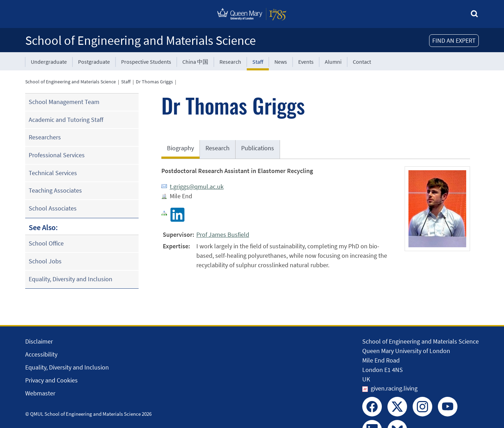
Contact (362, 62)
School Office (46, 243)
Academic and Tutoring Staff (66, 120)
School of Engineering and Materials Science (141, 40)
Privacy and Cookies (51, 380)
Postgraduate (94, 62)
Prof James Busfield (223, 234)
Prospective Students (146, 62)
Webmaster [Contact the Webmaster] (40, 393)
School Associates (53, 208)
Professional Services (57, 155)
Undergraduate (49, 62)
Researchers (45, 137)
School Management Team (64, 102)
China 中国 (195, 62)
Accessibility (41, 354)
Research (230, 62)
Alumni (333, 62)
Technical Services (53, 173)
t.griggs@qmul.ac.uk (197, 187)
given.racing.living (394, 388)
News (281, 62)
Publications (258, 148)
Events (306, 62)
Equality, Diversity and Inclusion (71, 279)
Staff (258, 62)
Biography (180, 148)
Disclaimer (39, 341)
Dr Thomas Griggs (154, 82)
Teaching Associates (55, 190)
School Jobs (45, 261)
